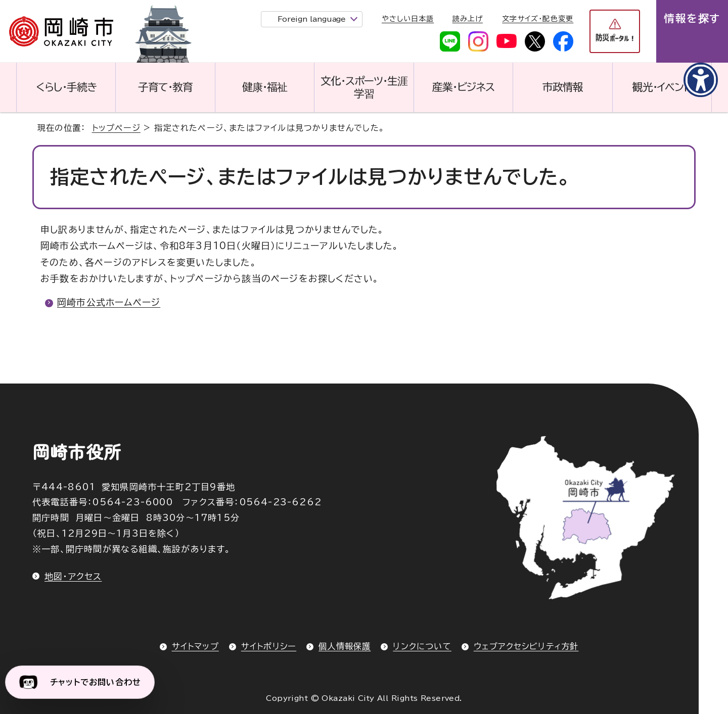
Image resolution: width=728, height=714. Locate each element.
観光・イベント (662, 87)
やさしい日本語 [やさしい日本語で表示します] (408, 19)
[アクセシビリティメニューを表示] (700, 80)
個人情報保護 (345, 646)
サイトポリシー (269, 646)
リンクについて (422, 646)
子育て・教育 (165, 87)
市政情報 (563, 87)
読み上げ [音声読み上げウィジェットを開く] (468, 19)
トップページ (116, 128)
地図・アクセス (73, 576)
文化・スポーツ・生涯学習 (364, 87)
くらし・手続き (66, 87)
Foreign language (312, 19)
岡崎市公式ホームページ (109, 302)
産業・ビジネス (463, 87)
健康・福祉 (265, 87)
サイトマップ (195, 646)
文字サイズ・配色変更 (538, 19)
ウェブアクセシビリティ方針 (526, 646)
